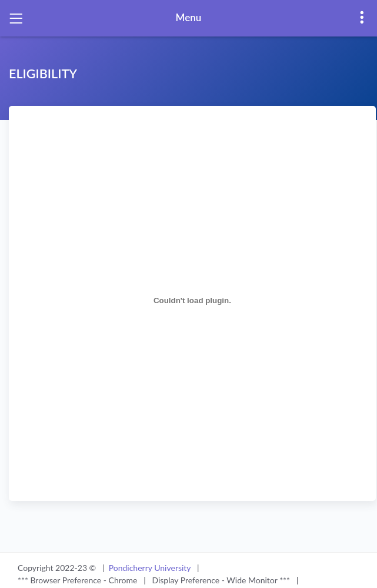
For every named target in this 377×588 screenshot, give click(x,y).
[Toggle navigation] (16, 18)
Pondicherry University (151, 568)
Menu (189, 17)
